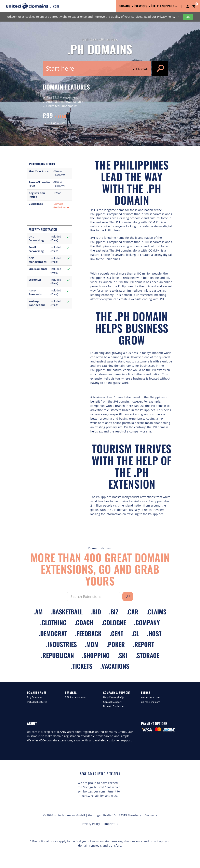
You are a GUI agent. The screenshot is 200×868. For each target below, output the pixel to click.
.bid (96, 612)
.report (144, 644)
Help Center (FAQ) (113, 697)
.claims (156, 612)
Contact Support (112, 702)
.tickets (82, 666)
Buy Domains (35, 697)
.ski (122, 655)
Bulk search (140, 69)
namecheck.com (150, 697)
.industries (61, 644)
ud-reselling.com (151, 702)
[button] (182, 6)
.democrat (53, 633)
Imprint (111, 824)
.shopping (96, 655)
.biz (114, 612)
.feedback (88, 633)
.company (147, 622)
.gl (135, 633)
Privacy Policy (168, 17)
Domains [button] (126, 6)
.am (38, 612)
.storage (147, 655)
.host (154, 633)
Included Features (37, 702)
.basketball (67, 612)
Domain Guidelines (61, 206)
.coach (84, 622)
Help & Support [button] (165, 6)
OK (188, 17)
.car (132, 612)
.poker (116, 644)
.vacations (115, 666)
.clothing (53, 622)
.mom (92, 644)
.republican (57, 655)
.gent (116, 633)
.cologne (114, 622)
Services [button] (143, 6)
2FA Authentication (76, 697)
